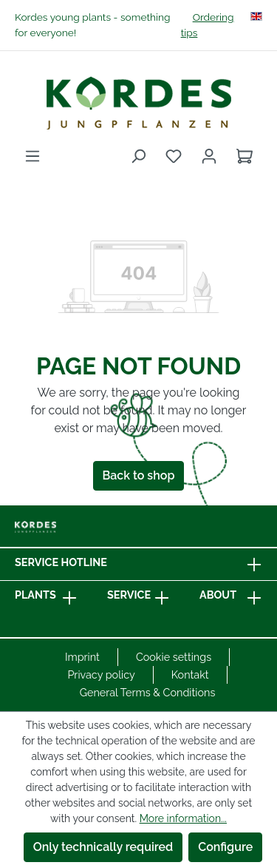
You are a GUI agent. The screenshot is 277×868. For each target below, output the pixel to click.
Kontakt (190, 674)
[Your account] (209, 156)
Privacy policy (101, 674)
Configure (225, 847)
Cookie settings (174, 657)
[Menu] (33, 156)
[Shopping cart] (244, 156)
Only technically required (103, 847)
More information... (183, 818)
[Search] (138, 156)
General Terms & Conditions (148, 692)
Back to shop (139, 475)
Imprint (82, 657)
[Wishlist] (174, 156)
